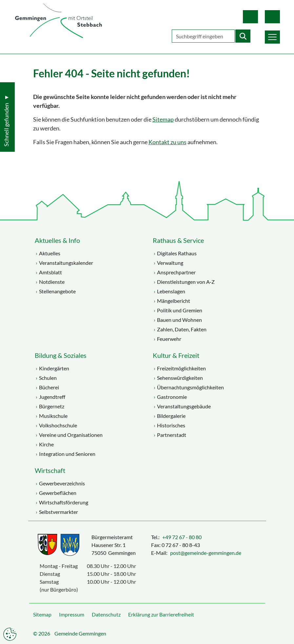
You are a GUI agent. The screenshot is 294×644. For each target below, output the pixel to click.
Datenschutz (106, 614)
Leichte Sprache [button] (249, 17)
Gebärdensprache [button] (271, 17)
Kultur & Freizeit (176, 355)
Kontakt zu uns (167, 142)
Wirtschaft (50, 470)
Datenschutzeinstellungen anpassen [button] (10, 634)
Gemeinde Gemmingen (80, 633)
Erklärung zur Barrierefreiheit (161, 614)
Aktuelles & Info (57, 240)
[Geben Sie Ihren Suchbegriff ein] (202, 36)
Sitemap (163, 119)
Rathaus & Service (178, 240)
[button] (271, 36)
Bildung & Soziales (61, 355)
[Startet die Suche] (242, 36)
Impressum (72, 614)
